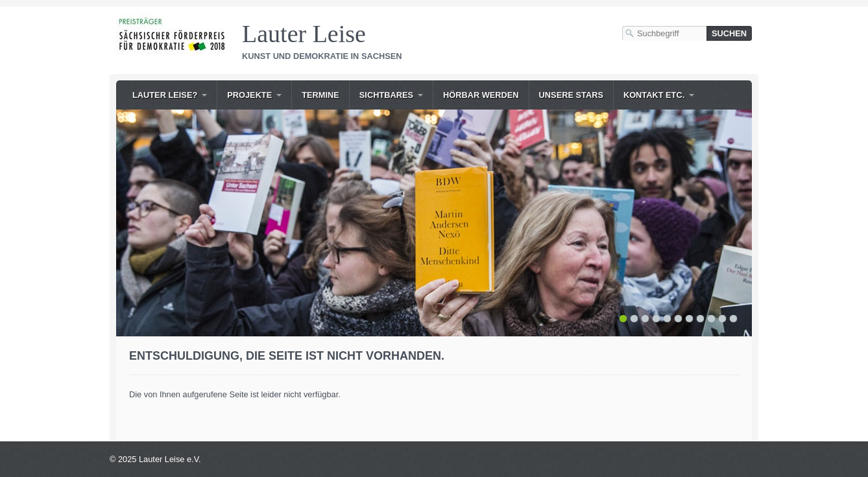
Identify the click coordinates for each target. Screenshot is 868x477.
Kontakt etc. (654, 95)
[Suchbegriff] (664, 33)
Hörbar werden (481, 95)
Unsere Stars (571, 95)
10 (722, 319)
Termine (320, 95)
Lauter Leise (304, 34)
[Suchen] (729, 33)
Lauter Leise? (165, 95)
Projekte (249, 95)
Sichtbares (386, 95)
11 (733, 319)
